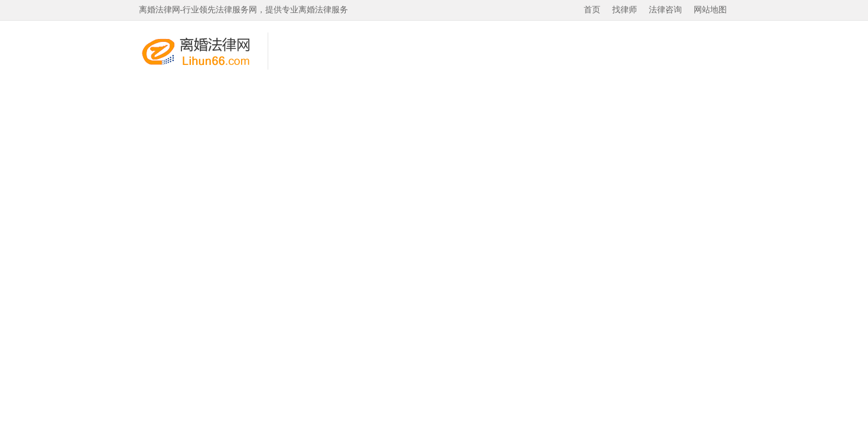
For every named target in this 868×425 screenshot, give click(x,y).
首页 (592, 10)
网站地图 (710, 10)
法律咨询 (665, 10)
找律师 (625, 10)
